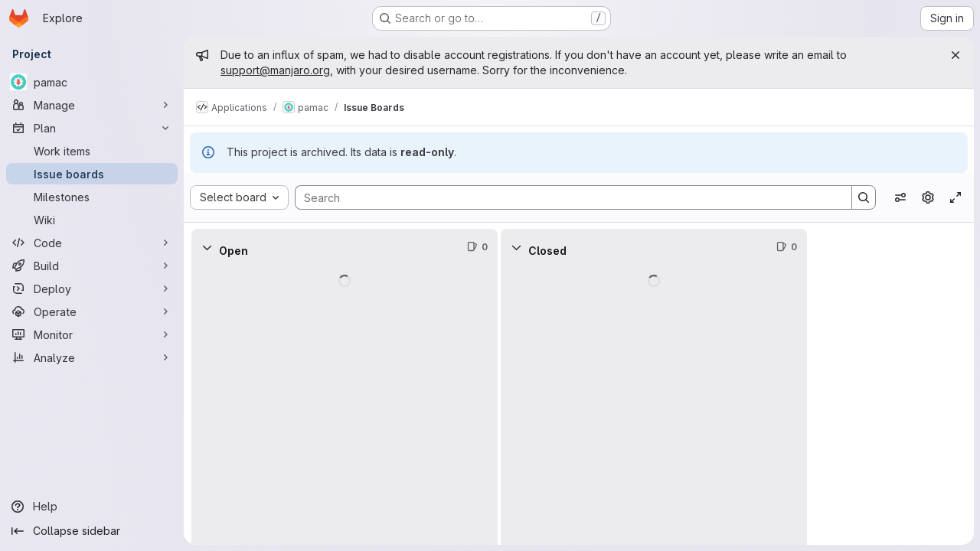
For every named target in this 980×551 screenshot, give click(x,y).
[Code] (92, 243)
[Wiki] (92, 220)
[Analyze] (92, 357)
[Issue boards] (92, 174)
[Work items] (92, 151)
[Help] (92, 507)
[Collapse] (207, 247)
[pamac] (92, 82)
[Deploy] (92, 289)
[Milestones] (92, 197)
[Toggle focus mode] (955, 197)
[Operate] (92, 311)
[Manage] (92, 105)
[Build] (92, 266)
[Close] (955, 55)
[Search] (566, 197)
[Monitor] (92, 334)
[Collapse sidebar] (92, 531)
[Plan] (92, 128)
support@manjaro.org (275, 70)
